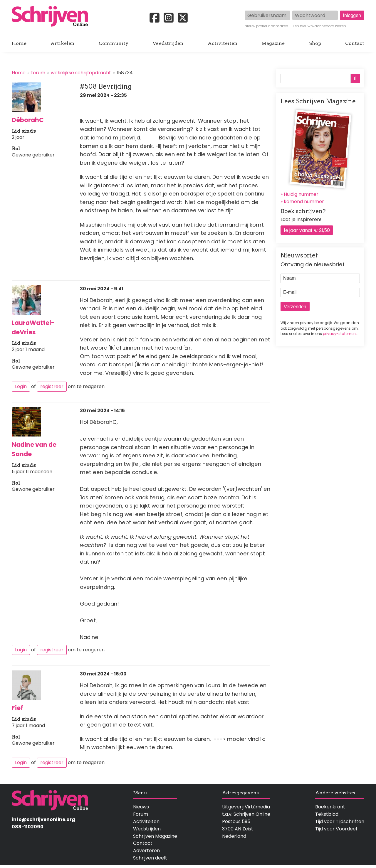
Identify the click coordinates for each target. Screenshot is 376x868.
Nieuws (141, 807)
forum (38, 73)
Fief (17, 708)
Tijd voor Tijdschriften (340, 821)
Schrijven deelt (150, 858)
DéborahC (28, 120)
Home (19, 43)
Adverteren (146, 851)
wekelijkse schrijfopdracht (81, 73)
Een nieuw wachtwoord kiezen (319, 26)
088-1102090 (28, 827)
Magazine (273, 43)
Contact (355, 43)
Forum (141, 814)
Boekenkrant (330, 807)
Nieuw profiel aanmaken (266, 26)
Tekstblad (327, 814)
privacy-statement (340, 334)
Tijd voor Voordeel (336, 829)
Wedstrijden (168, 43)
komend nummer (304, 202)
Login (21, 386)
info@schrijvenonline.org (43, 819)
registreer (52, 386)
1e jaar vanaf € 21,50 (307, 230)
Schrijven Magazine (155, 836)
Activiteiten (223, 43)
